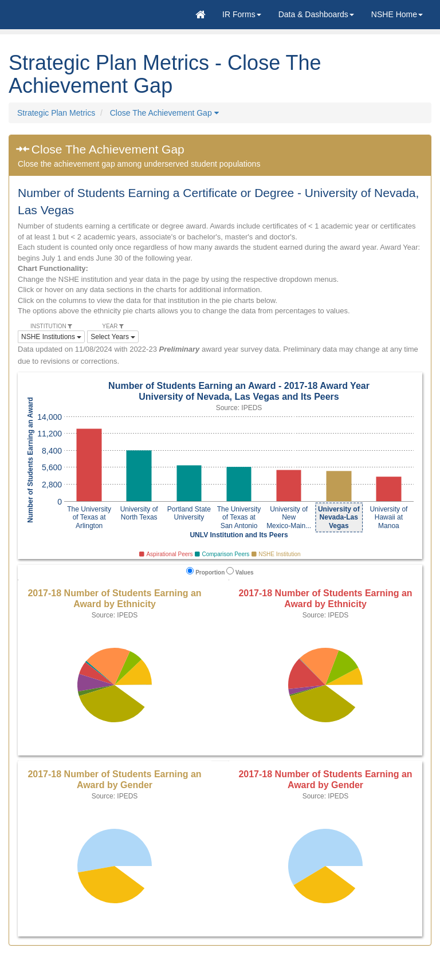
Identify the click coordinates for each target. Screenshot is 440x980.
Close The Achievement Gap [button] (164, 113)
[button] (242, 14)
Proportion (205, 571)
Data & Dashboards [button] (316, 14)
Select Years (113, 337)
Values (240, 571)
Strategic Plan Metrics (56, 113)
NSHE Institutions (51, 337)
